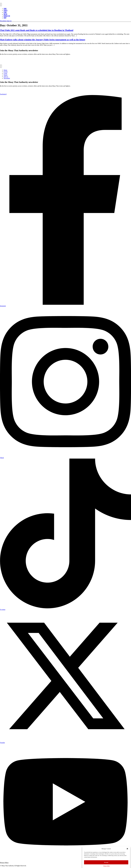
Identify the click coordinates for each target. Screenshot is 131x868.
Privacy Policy (107, 866)
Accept (106, 862)
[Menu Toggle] (1, 5)
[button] (127, 849)
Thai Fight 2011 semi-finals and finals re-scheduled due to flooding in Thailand (37, 30)
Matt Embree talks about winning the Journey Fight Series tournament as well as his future (43, 40)
